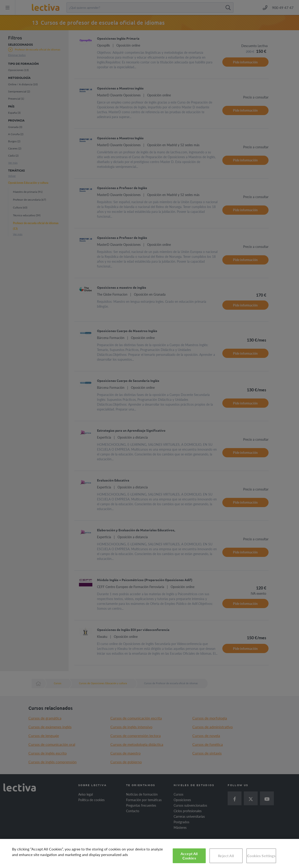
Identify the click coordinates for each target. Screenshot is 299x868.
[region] (149, 853)
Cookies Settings (261, 856)
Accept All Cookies (189, 856)
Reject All (226, 856)
